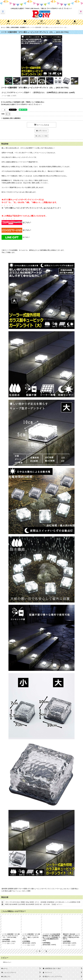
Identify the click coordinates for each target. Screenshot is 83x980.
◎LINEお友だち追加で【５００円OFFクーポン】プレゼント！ (21, 104)
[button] (3, 12)
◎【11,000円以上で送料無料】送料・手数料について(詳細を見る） (23, 102)
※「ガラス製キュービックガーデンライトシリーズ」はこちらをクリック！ (31, 208)
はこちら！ (17, 222)
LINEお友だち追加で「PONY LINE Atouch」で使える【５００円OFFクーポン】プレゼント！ (42, 8)
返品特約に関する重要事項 (11, 118)
